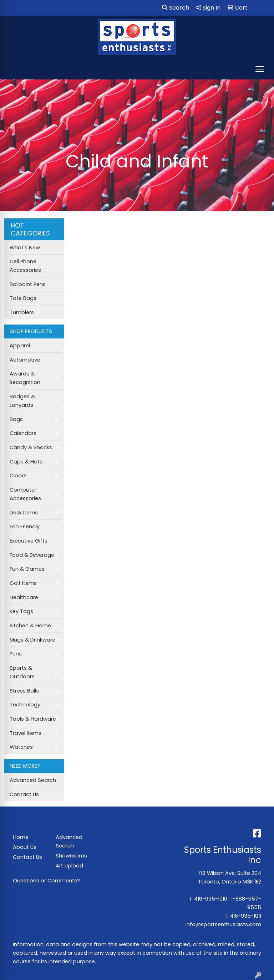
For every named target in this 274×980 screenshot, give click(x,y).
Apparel (20, 346)
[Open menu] (260, 69)
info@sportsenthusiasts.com (223, 924)
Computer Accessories (25, 494)
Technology (25, 705)
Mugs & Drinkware (32, 640)
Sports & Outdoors (22, 672)
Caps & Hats (26, 462)
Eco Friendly (25, 527)
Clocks (18, 476)
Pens (16, 654)
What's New (25, 248)
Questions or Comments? (46, 881)
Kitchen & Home (30, 626)
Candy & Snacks (31, 447)
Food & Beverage (32, 555)
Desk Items (24, 513)
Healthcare (24, 597)
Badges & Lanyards (22, 401)
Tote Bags (23, 298)
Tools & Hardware (33, 719)
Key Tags (21, 611)
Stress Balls (24, 691)
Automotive (25, 360)
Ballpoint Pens (28, 284)
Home (21, 837)
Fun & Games (27, 569)
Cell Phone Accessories (25, 266)
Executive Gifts (29, 541)
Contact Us (24, 794)
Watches (21, 747)
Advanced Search (33, 780)
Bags (16, 419)
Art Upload (69, 866)
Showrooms (71, 856)
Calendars (23, 433)
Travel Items (26, 733)
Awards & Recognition (25, 378)
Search (176, 8)
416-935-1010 (211, 899)
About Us (25, 847)
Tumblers (22, 312)
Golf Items (23, 583)
